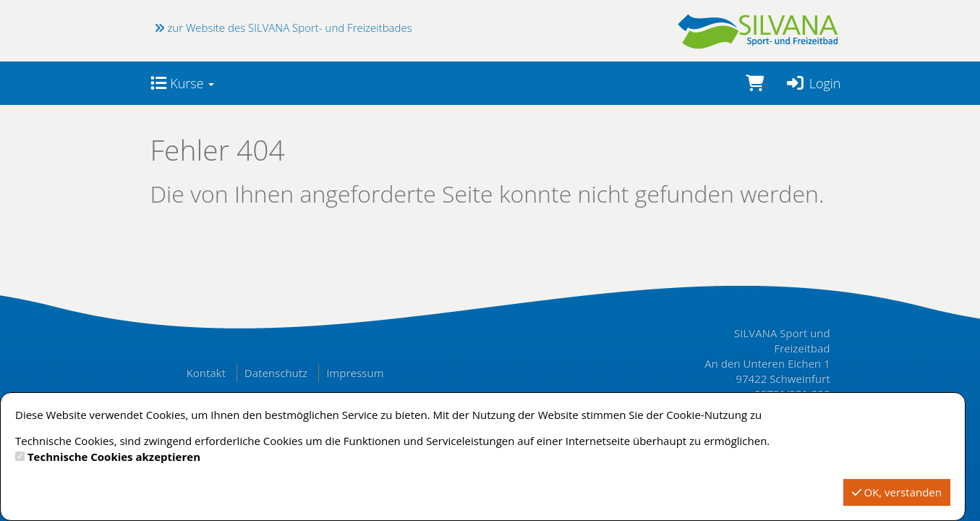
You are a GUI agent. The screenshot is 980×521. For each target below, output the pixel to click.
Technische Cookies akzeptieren (114, 457)
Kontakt (206, 373)
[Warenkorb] (755, 83)
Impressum (355, 373)
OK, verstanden (897, 492)
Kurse (183, 83)
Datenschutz (276, 373)
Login (813, 83)
